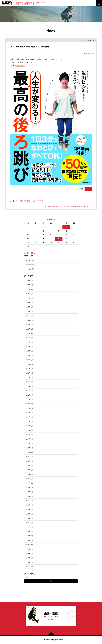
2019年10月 (30, 492)
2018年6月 (29, 562)
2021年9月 (29, 413)
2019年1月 (29, 531)
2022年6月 (29, 386)
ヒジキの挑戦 (30, 265)
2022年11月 (30, 369)
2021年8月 (29, 417)
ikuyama (88, 189)
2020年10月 (30, 452)
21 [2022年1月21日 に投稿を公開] (59, 239)
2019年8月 (29, 501)
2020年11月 (30, 448)
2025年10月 (30, 289)
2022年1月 (29, 399)
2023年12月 (30, 329)
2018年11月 (30, 540)
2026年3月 (29, 280)
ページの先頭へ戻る (52, 634)
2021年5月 (29, 426)
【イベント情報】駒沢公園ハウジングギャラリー (28, 201)
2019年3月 (29, 523)
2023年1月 (29, 360)
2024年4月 (29, 320)
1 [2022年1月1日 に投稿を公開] (66, 227)
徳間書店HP (21, 66)
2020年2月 (29, 474)
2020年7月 (29, 465)
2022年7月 (29, 382)
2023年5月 (29, 347)
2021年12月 (30, 404)
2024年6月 (29, 311)
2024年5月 (29, 316)
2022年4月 (29, 395)
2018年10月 (30, 545)
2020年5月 (29, 470)
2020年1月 (29, 479)
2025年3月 (29, 307)
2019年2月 (29, 527)
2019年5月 (29, 514)
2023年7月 (29, 342)
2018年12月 (30, 536)
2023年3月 (29, 355)
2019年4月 (29, 518)
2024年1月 (29, 325)
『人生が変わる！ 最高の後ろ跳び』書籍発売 (30, 47)
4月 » (33, 253)
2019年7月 (29, 505)
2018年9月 (29, 549)
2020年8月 (29, 461)
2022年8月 (29, 377)
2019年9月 (29, 496)
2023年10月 (30, 333)
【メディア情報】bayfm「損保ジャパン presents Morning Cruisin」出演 (66, 207)
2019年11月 (30, 488)
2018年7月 (29, 558)
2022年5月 (29, 391)
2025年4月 (29, 303)
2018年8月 (29, 554)
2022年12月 (30, 364)
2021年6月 (29, 421)
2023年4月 (29, 351)
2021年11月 (30, 408)
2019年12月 (30, 483)
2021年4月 (29, 430)
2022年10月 (30, 373)
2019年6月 (29, 510)
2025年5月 (29, 298)
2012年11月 (30, 567)
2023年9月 (29, 338)
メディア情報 (91, 53)
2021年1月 (29, 443)
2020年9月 (29, 457)
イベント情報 (30, 260)
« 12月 (27, 253)
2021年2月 (29, 439)
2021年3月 (29, 435)
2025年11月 (30, 285)
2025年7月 (29, 294)
